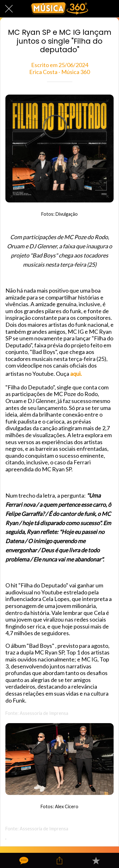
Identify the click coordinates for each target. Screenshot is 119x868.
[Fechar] (9, 9)
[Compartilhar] (59, 860)
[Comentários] (23, 860)
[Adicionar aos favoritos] (96, 860)
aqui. (76, 374)
